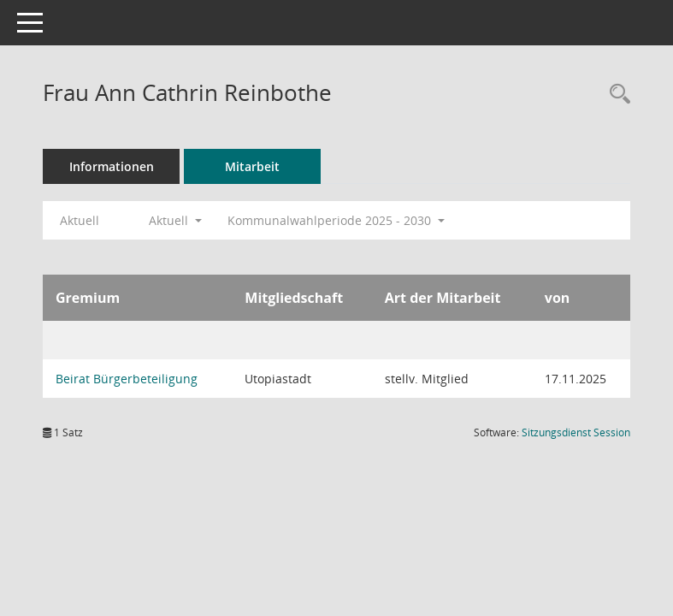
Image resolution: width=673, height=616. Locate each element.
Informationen (112, 166)
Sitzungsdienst (576, 432)
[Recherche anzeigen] (616, 95)
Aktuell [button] (175, 220)
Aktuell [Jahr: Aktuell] (80, 220)
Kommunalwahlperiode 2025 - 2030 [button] (336, 220)
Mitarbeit (252, 166)
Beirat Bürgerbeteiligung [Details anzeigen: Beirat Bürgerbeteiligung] (127, 379)
